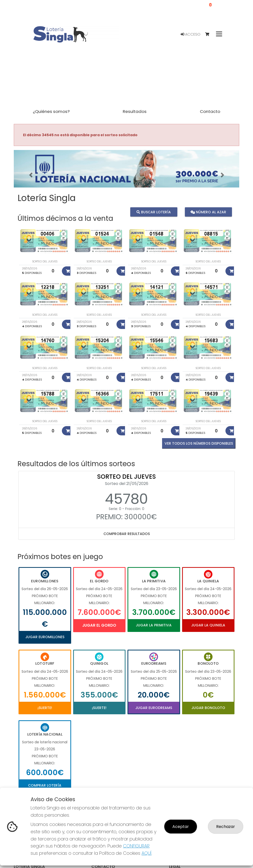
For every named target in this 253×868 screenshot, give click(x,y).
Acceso (191, 34)
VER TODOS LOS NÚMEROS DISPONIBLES (199, 443)
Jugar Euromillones (45, 637)
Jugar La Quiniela (208, 625)
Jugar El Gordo (99, 625)
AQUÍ (147, 853)
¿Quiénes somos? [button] (51, 111)
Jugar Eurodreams (154, 708)
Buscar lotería (154, 212)
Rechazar (226, 827)
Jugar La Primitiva (154, 625)
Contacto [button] (210, 111)
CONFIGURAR (136, 846)
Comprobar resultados (127, 534)
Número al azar (208, 212)
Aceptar (181, 827)
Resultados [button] (135, 111)
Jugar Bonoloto (208, 708)
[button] (31, 175)
